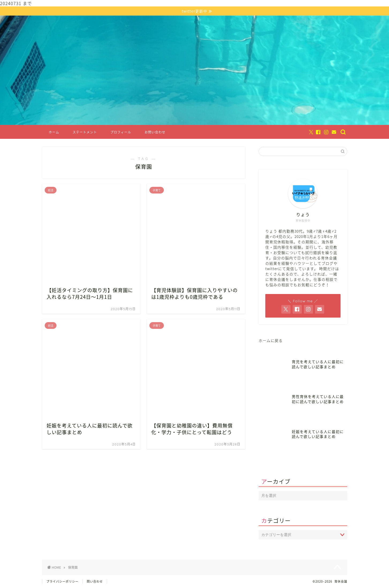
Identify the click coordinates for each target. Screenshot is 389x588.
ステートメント (85, 133)
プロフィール (121, 133)
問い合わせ (95, 582)
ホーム (54, 133)
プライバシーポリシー (62, 582)
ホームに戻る (271, 341)
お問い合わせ (155, 133)
